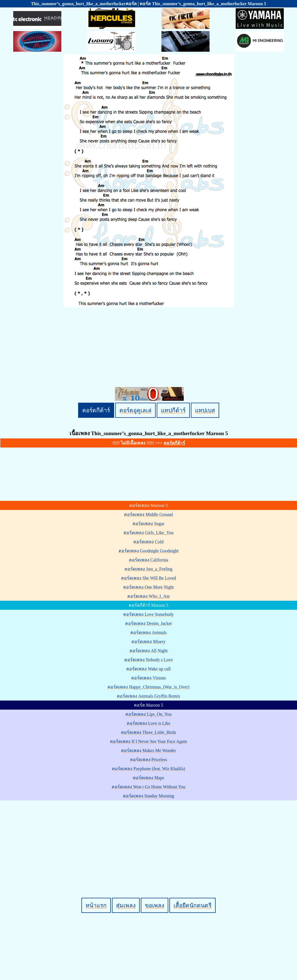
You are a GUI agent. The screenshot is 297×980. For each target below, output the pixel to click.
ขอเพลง (155, 905)
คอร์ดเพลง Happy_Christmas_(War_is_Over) (148, 687)
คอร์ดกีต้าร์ (96, 410)
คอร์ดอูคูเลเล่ (135, 410)
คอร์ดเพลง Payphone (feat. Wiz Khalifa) (148, 769)
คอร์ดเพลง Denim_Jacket (148, 623)
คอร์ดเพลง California (149, 560)
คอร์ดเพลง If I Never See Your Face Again (148, 741)
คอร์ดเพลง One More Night (148, 587)
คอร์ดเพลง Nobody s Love (149, 660)
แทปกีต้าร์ (173, 410)
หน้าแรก (96, 905)
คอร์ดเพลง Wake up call (148, 669)
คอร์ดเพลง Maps (148, 778)
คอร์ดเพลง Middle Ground (148, 514)
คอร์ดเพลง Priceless (149, 760)
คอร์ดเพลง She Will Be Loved (148, 578)
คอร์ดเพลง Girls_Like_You (148, 533)
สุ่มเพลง (126, 905)
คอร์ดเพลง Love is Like (149, 723)
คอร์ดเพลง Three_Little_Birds (149, 732)
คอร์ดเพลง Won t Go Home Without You (148, 787)
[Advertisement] (149, 840)
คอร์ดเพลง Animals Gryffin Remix (149, 696)
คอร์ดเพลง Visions (148, 678)
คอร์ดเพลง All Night (149, 651)
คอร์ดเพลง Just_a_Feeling (148, 569)
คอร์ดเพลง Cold (148, 542)
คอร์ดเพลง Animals (148, 632)
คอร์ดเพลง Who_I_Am (148, 596)
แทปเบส (205, 410)
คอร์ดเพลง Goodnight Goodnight (149, 551)
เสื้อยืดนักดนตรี (193, 905)
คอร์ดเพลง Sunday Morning (148, 796)
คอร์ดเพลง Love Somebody (148, 614)
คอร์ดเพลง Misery (148, 642)
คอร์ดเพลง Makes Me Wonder (148, 750)
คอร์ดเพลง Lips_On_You (148, 714)
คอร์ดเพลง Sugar (148, 524)
